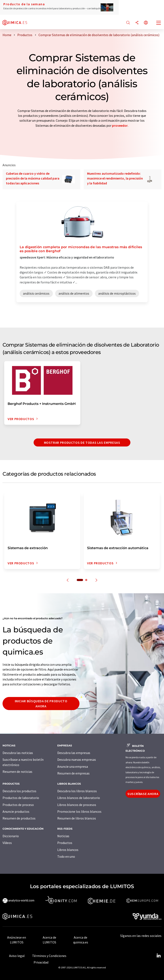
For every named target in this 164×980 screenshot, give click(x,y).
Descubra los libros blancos (77, 791)
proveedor (120, 125)
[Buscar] (128, 23)
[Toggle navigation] (159, 23)
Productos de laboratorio (21, 798)
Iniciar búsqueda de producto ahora (41, 704)
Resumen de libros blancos (77, 818)
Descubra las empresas (74, 753)
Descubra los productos (19, 791)
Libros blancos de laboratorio (79, 798)
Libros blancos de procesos (77, 805)
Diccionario (11, 836)
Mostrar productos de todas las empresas (82, 442)
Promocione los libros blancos (79, 811)
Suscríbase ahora (143, 794)
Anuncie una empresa (73, 766)
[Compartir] (137, 23)
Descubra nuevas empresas (77, 759)
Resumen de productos (19, 818)
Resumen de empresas (73, 773)
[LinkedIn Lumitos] (159, 956)
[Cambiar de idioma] (146, 23)
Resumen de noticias (17, 772)
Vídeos (7, 843)
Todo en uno (66, 856)
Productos (65, 843)
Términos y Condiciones (49, 956)
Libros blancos (68, 850)
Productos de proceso (18, 805)
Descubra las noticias (18, 753)
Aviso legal (17, 956)
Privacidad (41, 962)
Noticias (63, 836)
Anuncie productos (16, 811)
